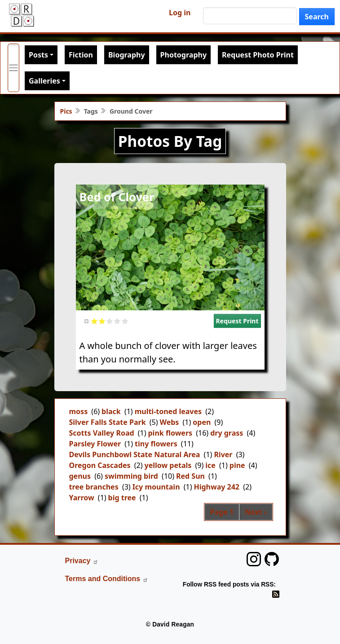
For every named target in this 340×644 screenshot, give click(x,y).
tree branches (94, 487)
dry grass (227, 433)
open (202, 422)
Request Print (237, 321)
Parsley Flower (95, 444)
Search (317, 17)
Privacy (82, 561)
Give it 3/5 (110, 321)
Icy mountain (156, 487)
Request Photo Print (258, 55)
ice (210, 465)
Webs (169, 422)
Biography (127, 55)
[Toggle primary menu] (13, 68)
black (111, 411)
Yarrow (82, 498)
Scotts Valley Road (102, 433)
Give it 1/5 (95, 321)
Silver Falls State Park (108, 422)
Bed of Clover (117, 197)
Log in (180, 13)
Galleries (44, 81)
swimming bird (131, 476)
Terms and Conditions (107, 579)
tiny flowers (156, 444)
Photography (183, 55)
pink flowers (170, 433)
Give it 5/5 (125, 321)
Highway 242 (216, 487)
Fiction (81, 55)
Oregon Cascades (100, 465)
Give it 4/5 (117, 321)
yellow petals (168, 465)
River (223, 454)
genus (80, 476)
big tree (122, 498)
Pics (66, 111)
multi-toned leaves (168, 411)
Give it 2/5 (102, 321)
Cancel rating (87, 321)
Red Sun (190, 476)
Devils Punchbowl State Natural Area (135, 454)
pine (237, 465)
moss (79, 411)
